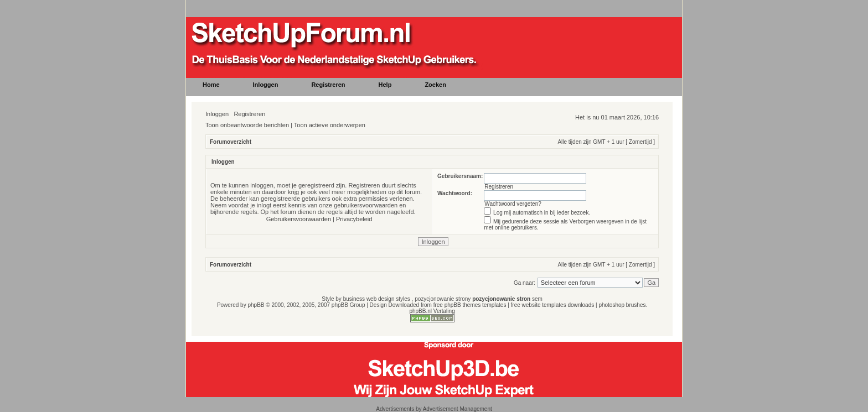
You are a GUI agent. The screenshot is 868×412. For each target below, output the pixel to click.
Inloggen (217, 114)
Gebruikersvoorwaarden (299, 219)
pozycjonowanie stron (501, 299)
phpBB (256, 305)
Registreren (249, 114)
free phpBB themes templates (470, 305)
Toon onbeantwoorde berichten (247, 125)
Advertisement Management (458, 409)
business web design (369, 299)
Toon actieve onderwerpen (330, 125)
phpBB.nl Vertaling (432, 311)
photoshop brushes (622, 305)
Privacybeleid (354, 219)
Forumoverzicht (231, 142)
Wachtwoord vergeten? (513, 204)
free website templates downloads (553, 305)
